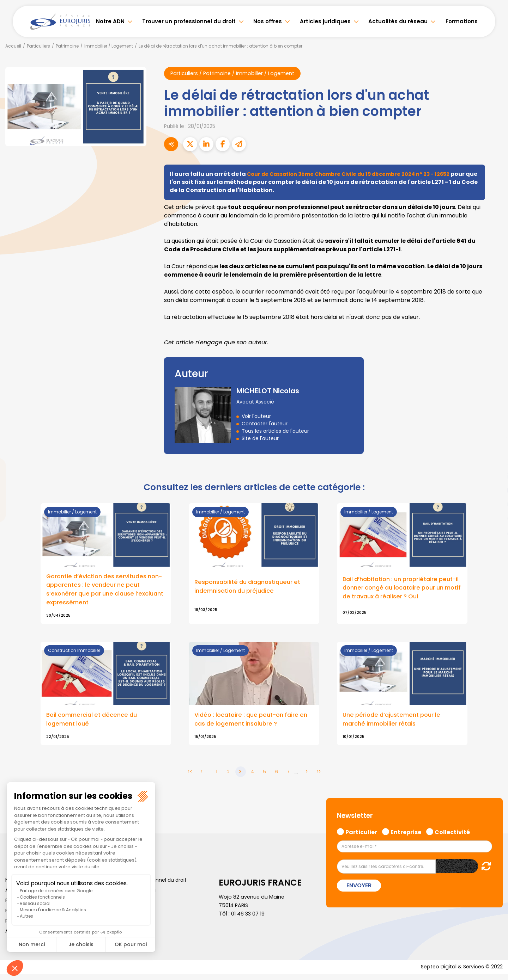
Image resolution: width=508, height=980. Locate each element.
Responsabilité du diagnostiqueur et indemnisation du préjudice (252, 589)
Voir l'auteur (256, 417)
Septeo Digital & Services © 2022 (458, 973)
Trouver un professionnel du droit (189, 21)
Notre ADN (110, 21)
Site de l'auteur (260, 439)
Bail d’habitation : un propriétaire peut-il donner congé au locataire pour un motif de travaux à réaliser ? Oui (400, 592)
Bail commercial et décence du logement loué (95, 724)
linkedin (494, 476)
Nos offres (268, 21)
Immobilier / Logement (109, 46)
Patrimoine (67, 46)
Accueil (13, 46)
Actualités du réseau (398, 21)
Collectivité (452, 837)
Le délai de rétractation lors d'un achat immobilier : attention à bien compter (220, 46)
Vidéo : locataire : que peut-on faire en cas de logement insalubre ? (251, 724)
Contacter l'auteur (265, 424)
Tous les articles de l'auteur (275, 432)
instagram (494, 504)
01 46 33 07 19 (249, 919)
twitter (494, 462)
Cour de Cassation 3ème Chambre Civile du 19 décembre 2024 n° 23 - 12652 (359, 175)
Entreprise (406, 837)
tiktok (494, 532)
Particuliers (38, 46)
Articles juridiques (325, 21)
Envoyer (359, 891)
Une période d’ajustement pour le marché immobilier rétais (395, 724)
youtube (494, 490)
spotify (494, 518)
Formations (462, 21)
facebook (494, 448)
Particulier (361, 837)
